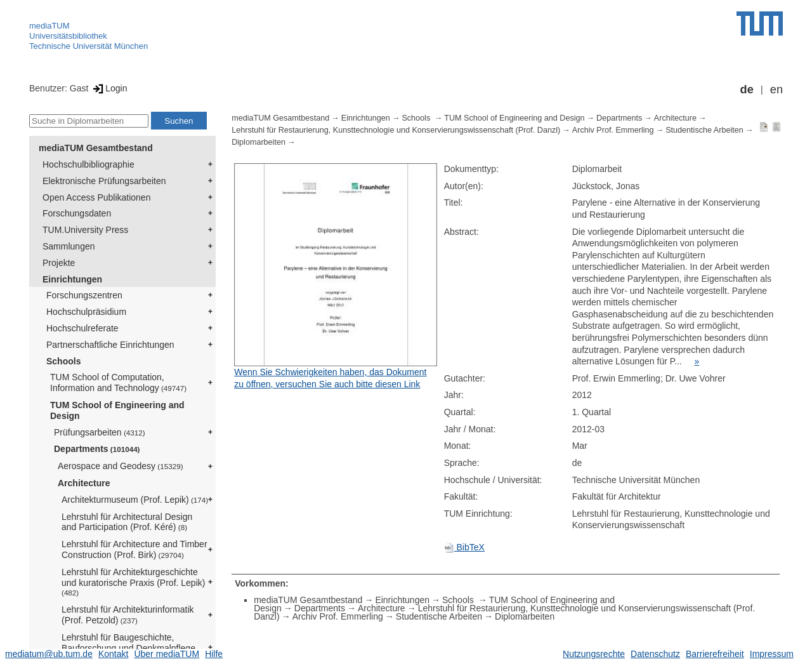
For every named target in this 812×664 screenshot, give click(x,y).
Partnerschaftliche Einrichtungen (110, 345)
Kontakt (113, 654)
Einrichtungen (72, 279)
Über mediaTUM (167, 654)
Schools (63, 361)
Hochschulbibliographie (88, 164)
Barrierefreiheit (715, 654)
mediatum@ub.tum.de (49, 654)
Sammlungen (69, 246)
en (776, 90)
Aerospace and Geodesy (121, 466)
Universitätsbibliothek (68, 36)
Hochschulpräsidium (86, 312)
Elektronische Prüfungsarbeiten (104, 181)
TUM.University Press (85, 230)
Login (109, 88)
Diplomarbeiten (259, 142)
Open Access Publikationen (96, 197)
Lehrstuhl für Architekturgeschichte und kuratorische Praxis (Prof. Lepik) (133, 582)
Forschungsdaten (77, 213)
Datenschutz (655, 654)
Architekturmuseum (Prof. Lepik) (135, 500)
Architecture (84, 483)
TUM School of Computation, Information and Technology (118, 382)
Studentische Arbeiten (704, 130)
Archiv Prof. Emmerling (613, 130)
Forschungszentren (84, 295)
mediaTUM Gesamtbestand (96, 148)
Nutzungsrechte (594, 654)
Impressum (772, 654)
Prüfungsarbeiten (100, 432)
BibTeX (464, 547)
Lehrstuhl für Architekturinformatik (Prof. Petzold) (128, 615)
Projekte (59, 263)
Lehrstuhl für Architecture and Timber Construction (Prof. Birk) (134, 549)
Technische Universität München (88, 46)
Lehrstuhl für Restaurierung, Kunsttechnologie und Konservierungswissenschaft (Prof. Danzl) (396, 130)
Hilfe (214, 654)
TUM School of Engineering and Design (117, 410)
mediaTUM (49, 26)
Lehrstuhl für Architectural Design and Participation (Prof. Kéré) (127, 522)
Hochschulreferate (82, 328)
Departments (97, 449)
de (747, 90)
